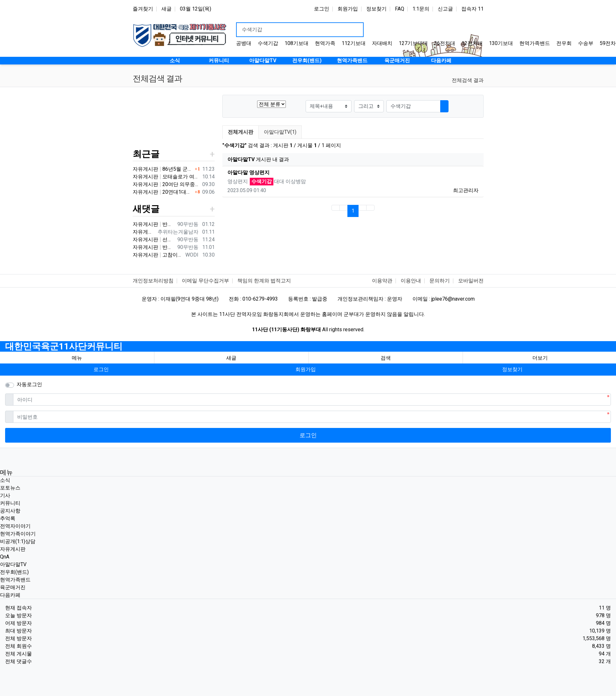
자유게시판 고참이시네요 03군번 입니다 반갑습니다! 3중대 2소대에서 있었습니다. (158, 255)
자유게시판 (13, 549)
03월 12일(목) (196, 9)
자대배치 (382, 43)
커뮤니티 (10, 503)
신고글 (445, 9)
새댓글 (146, 209)
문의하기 (440, 281)
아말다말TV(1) (280, 132)
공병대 (244, 43)
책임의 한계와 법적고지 (264, 281)
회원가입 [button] (306, 369)
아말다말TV (13, 564)
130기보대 (501, 43)
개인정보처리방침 (153, 281)
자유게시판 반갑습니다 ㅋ (154, 224)
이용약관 (382, 281)
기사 (5, 495)
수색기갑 (268, 43)
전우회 (564, 43)
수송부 (586, 43)
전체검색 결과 (468, 80)
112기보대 (354, 43)
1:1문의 (421, 9)
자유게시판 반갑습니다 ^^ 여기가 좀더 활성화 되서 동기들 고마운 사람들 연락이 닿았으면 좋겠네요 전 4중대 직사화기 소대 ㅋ (154, 247)
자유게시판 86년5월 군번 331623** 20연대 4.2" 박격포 (163, 169)
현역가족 (325, 43)
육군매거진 (13, 587)
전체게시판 (241, 132)
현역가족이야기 (18, 534)
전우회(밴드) (14, 572)
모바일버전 (471, 281)
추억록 (8, 518)
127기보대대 (413, 43)
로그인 (322, 9)
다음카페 (10, 595)
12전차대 (472, 43)
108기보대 (297, 43)
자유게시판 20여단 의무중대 (166, 184)
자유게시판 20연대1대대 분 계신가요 (163, 192)
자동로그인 (29, 384)
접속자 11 (472, 9)
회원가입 (348, 9)
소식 (5, 480)
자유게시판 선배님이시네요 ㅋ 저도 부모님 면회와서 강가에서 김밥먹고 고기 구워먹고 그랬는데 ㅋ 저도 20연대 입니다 (154, 239)
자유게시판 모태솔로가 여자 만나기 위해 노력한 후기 (166, 177)
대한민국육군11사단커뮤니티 (64, 346)
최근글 (146, 154)
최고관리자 (466, 190)
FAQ (400, 9)
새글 (167, 9)
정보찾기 (376, 9)
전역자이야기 (15, 526)
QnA (5, 557)
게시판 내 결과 (258, 159)
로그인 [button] (101, 369)
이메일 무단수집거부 (205, 281)
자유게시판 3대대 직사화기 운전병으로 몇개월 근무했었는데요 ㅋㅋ (144, 232)
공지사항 (10, 511)
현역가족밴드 (535, 43)
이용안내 (411, 281)
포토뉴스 (10, 488)
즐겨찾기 (143, 9)
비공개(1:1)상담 (18, 541)
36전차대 (445, 43)
